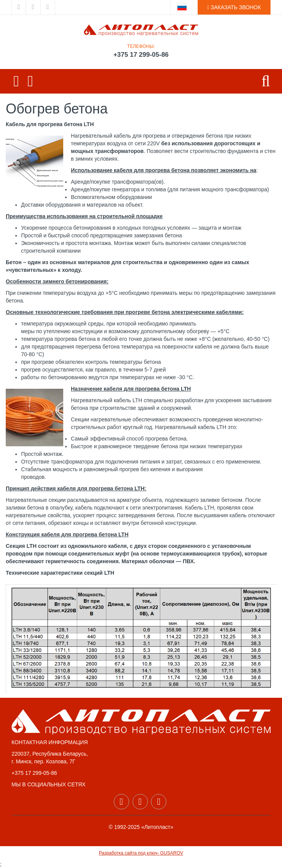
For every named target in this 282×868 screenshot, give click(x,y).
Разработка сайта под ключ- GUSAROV (141, 853)
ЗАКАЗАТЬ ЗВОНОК (234, 7)
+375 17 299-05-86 (141, 55)
